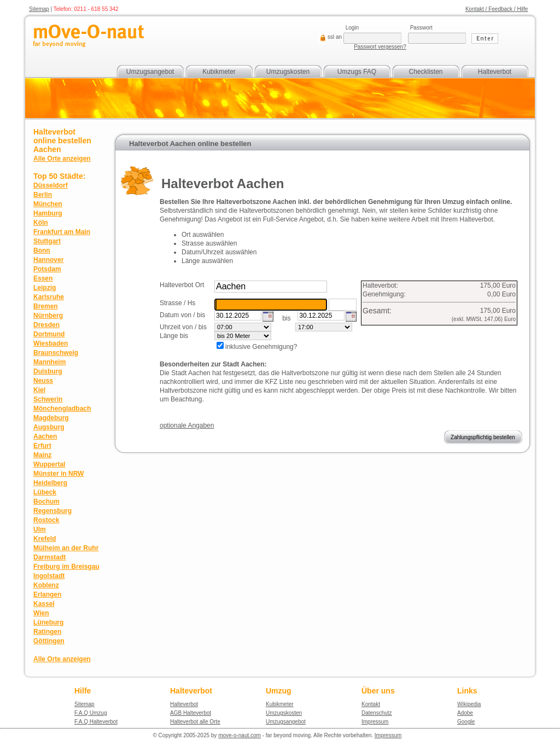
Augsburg (49, 427)
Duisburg (48, 371)
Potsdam (47, 269)
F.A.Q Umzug (91, 713)
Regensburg (52, 511)
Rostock (46, 520)
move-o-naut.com (240, 735)
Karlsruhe (49, 297)
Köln (41, 223)
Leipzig (45, 288)
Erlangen (47, 594)
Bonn (42, 250)
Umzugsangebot (150, 72)
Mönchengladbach (62, 409)
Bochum (46, 502)
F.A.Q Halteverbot (96, 722)
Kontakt (371, 704)
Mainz (42, 455)
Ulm (40, 529)
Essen (43, 278)
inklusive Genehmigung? (261, 347)
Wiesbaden (51, 343)
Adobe (465, 713)
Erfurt (42, 446)
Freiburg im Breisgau (66, 567)
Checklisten (425, 72)
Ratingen (47, 632)
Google (466, 722)
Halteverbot (495, 72)
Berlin (43, 195)
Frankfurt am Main (62, 232)
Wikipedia (469, 704)
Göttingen (49, 641)
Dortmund (49, 334)
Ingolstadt (49, 576)
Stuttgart (47, 241)
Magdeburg (51, 418)
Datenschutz (377, 713)
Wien (41, 613)
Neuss (43, 381)
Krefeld (45, 539)
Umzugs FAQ (357, 72)
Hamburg (48, 213)
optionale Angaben (187, 425)
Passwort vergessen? (380, 47)
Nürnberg (48, 316)
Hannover (48, 260)
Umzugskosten (288, 72)
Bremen (46, 306)
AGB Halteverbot (191, 713)
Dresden (46, 325)
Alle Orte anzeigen (62, 159)
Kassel (44, 604)
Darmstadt (49, 557)
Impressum (375, 722)
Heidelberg (50, 483)
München (48, 204)
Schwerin (48, 399)
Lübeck (45, 492)
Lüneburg (48, 622)
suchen (339, 285)
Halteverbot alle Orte (195, 722)
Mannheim (49, 362)
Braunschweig (56, 353)
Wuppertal (49, 464)
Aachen (45, 436)
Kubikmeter (219, 72)
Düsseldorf (51, 185)
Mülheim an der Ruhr (66, 548)
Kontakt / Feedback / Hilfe (497, 9)
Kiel (39, 390)
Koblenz (46, 585)
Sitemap (39, 9)
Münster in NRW (59, 474)
